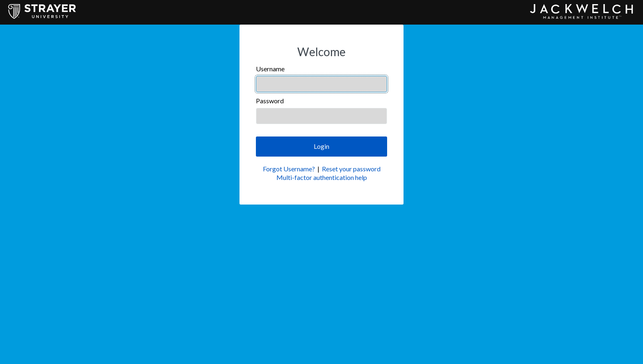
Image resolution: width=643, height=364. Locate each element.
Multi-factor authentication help (322, 177)
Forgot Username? (289, 169)
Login (321, 146)
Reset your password (351, 169)
